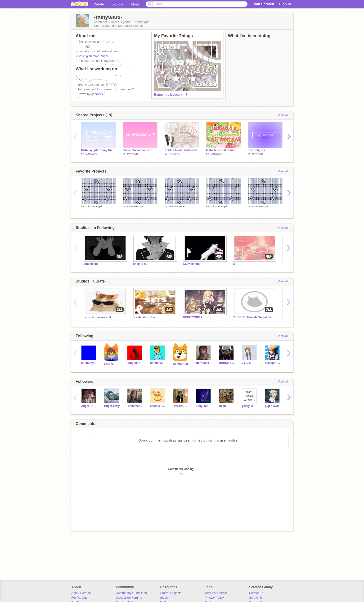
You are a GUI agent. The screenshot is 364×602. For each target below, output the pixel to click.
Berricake (203, 363)
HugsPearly (112, 406)
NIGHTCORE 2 (193, 317)
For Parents (79, 598)
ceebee (109, 364)
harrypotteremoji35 (273, 363)
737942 (247, 363)
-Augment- (134, 363)
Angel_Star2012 (89, 406)
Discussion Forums (129, 598)
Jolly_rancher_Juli (204, 406)
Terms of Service (216, 593)
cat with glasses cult (97, 317)
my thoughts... (258, 150)
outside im (91, 264)
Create (99, 4)
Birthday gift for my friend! (99, 150)
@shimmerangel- (97, 56)
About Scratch (81, 593)
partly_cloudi (250, 406)
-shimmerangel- (94, 206)
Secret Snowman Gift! (138, 150)
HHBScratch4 (227, 363)
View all (283, 115)
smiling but (141, 264)
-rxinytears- (91, 154)
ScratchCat (181, 364)
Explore (118, 4)
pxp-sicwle (272, 406)
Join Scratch (263, 4)
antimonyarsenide (89, 363)
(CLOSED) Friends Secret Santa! (254, 317)
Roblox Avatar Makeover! (182, 150)
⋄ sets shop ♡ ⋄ (144, 317)
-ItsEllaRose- (181, 406)
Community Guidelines (131, 593)
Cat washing (191, 264)
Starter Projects (171, 593)
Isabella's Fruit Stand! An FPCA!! (224, 150)
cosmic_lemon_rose (158, 406)
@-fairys (97, 94)
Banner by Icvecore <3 (171, 95)
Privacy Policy (214, 598)
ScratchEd (256, 593)
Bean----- (225, 406)
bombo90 (156, 363)
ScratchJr (256, 598)
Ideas (135, 4)
